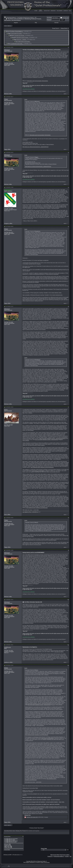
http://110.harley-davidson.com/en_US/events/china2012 (53, 438)
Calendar (56, 23)
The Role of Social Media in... (17, 32)
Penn (6, 410)
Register (16, 23)
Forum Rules (7, 850)
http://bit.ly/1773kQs (59, 652)
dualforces (8, 647)
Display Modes (64, 28)
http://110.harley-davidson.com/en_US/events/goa (47, 440)
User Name (49, 18)
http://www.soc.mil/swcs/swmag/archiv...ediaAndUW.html (35, 147)
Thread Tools (55, 28)
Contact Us (50, 856)
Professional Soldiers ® (11, 17)
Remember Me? (65, 18)
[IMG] (6, 846)
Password (49, 20)
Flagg (6, 99)
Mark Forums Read (55, 855)
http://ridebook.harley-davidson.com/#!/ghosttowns (42, 467)
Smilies (6, 845)
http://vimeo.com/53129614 (38, 471)
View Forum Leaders (65, 855)
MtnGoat (7, 50)
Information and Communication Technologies (37, 81)
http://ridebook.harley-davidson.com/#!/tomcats (37, 508)
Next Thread (40, 828)
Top (70, 856)
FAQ (36, 23)
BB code (6, 844)
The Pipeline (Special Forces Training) (25, 17)
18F (36, 17)
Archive (67, 856)
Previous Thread (33, 828)
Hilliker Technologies (45, 862)
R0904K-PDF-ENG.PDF (32, 817)
